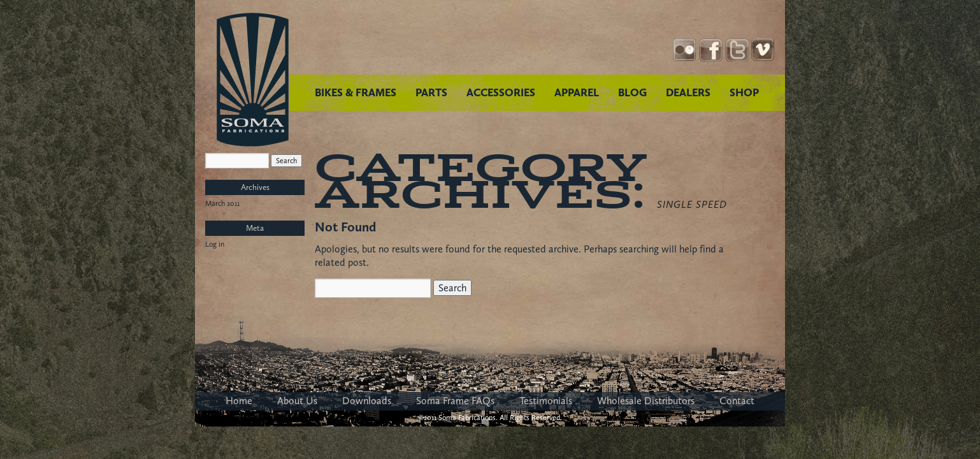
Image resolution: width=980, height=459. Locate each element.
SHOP (744, 92)
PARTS (431, 92)
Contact (737, 401)
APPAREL (577, 92)
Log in (215, 244)
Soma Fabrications (253, 80)
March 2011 (222, 203)
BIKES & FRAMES (356, 92)
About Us (297, 401)
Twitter (737, 50)
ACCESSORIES (501, 92)
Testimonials (546, 401)
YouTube (763, 50)
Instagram (685, 50)
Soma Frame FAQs (455, 401)
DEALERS (688, 92)
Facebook (711, 50)
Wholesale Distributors (646, 401)
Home (239, 401)
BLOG (632, 92)
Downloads (367, 401)
